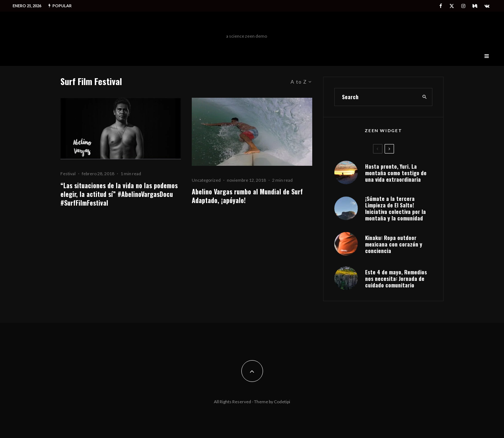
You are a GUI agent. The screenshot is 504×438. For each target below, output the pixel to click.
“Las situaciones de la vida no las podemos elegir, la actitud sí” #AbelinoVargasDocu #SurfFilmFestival (119, 194)
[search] (425, 97)
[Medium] (475, 6)
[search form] (376, 97)
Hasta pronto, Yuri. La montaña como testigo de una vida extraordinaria (396, 173)
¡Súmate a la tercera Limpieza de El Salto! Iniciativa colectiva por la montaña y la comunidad (395, 208)
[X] (452, 6)
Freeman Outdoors (247, 24)
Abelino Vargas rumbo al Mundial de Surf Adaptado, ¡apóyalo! (247, 196)
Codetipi (282, 402)
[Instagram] (463, 6)
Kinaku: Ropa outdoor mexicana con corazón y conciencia (394, 244)
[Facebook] (441, 6)
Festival (68, 174)
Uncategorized (206, 180)
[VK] (487, 6)
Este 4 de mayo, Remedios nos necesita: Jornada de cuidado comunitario (396, 278)
